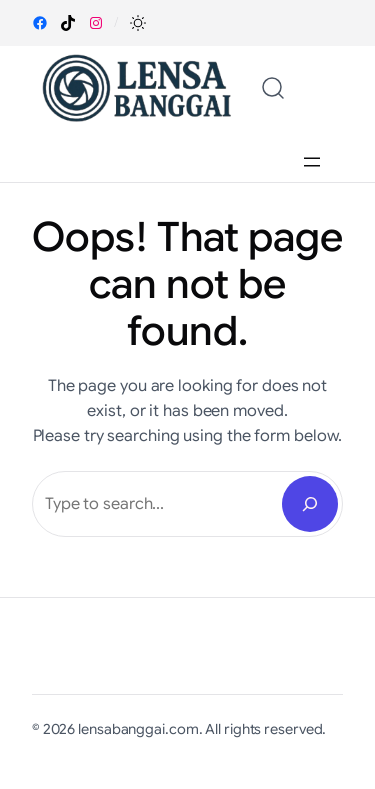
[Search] (310, 504)
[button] (138, 23)
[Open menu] (312, 162)
